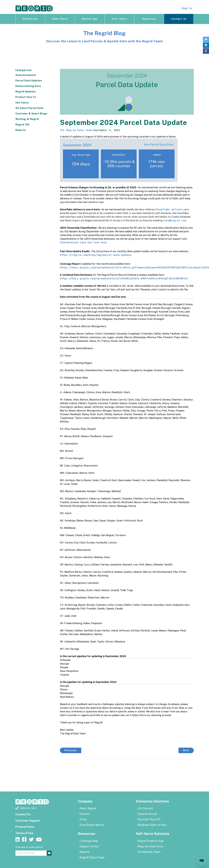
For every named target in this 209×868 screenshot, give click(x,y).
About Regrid (88, 808)
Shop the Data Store (150, 846)
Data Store (60, 19)
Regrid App (90, 19)
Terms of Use (24, 833)
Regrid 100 (22, 125)
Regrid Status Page (92, 857)
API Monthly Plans (149, 852)
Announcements (26, 75)
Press (83, 819)
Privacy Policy (25, 827)
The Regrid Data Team (76, 130)
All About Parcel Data (29, 108)
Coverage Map (89, 841)
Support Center (89, 846)
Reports (21, 130)
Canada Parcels (147, 814)
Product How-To (26, 97)
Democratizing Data (28, 86)
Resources (149, 19)
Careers (85, 814)
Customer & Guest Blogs (31, 114)
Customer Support (28, 821)
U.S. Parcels (145, 808)
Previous (71, 750)
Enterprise (30, 19)
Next (186, 750)
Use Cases (22, 103)
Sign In (187, 8)
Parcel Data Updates (29, 81)
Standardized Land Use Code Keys (84, 242)
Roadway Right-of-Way (152, 825)
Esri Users (119, 19)
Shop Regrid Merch (92, 825)
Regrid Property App (150, 841)
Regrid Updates (26, 92)
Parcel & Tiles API (149, 819)
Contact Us (179, 19)
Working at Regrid (27, 119)
